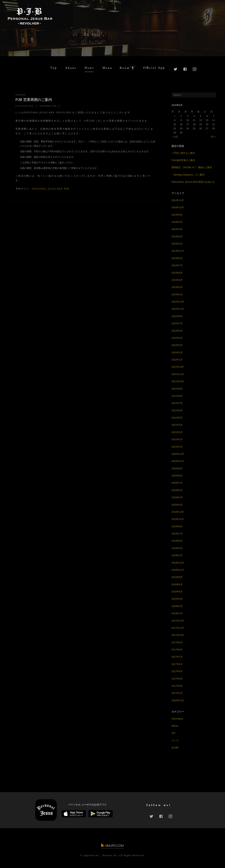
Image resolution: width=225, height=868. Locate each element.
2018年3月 (177, 599)
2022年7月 (177, 323)
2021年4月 (177, 425)
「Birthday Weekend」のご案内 (188, 175)
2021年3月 (177, 432)
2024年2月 (177, 244)
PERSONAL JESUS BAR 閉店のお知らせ (193, 182)
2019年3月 (177, 548)
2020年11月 (178, 461)
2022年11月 (178, 309)
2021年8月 (177, 396)
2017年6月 (177, 664)
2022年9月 (177, 316)
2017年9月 (177, 642)
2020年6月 (177, 490)
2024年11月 (178, 200)
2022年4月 (177, 338)
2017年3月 (177, 686)
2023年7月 (177, 265)
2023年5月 (177, 273)
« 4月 (175, 137)
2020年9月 (177, 468)
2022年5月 (177, 331)
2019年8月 (177, 526)
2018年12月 (178, 563)
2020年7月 (177, 483)
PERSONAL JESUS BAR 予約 (51, 189)
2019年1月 (177, 555)
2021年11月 (178, 374)
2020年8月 (177, 476)
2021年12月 (178, 367)
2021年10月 (178, 381)
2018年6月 (177, 584)
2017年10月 (178, 635)
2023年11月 (178, 251)
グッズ (175, 740)
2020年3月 (177, 505)
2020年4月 (177, 497)
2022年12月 (178, 302)
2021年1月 (177, 447)
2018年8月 (177, 577)
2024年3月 (177, 237)
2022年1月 (177, 360)
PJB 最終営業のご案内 (183, 160)
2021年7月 (177, 403)
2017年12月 (178, 621)
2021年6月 (177, 410)
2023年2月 (177, 295)
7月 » (213, 137)
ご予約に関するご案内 (183, 153)
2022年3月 (177, 345)
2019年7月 (177, 534)
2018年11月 (178, 570)
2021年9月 (177, 389)
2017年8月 (177, 650)
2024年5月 (177, 222)
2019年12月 (178, 512)
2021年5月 (177, 418)
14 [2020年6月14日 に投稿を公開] (213, 120)
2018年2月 (177, 606)
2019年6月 (177, 541)
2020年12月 (178, 454)
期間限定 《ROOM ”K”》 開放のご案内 (192, 167)
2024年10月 (178, 207)
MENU (175, 726)
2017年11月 (178, 628)
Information (48, 106)
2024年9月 (177, 215)
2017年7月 (177, 657)
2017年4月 (177, 679)
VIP (173, 733)
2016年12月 (178, 700)
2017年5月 (177, 671)
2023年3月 (177, 287)
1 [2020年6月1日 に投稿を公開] (175, 116)
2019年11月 (178, 519)
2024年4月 (177, 229)
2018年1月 (177, 613)
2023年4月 (177, 280)
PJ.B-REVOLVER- (25, 106)
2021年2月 (177, 439)
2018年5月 (177, 592)
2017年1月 (177, 693)
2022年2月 (177, 352)
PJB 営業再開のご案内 (34, 100)
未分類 (175, 748)
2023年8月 (177, 258)
